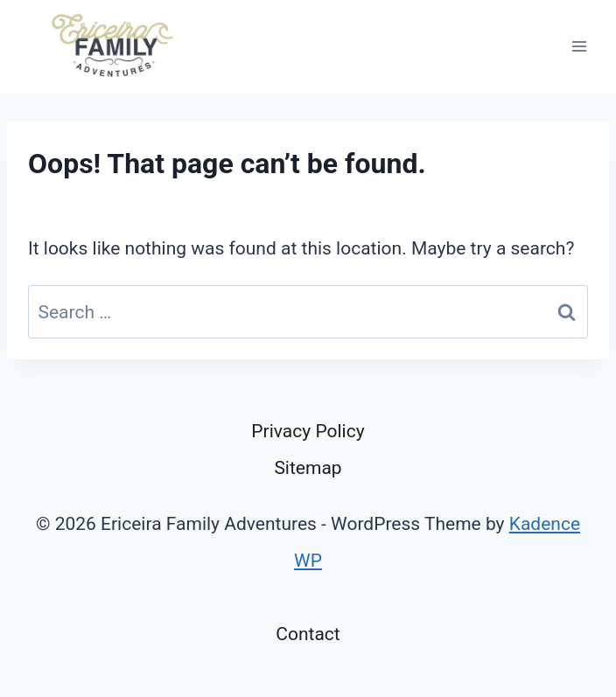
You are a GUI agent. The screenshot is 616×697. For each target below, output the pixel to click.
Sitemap (308, 468)
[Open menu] (579, 47)
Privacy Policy (308, 431)
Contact (308, 634)
